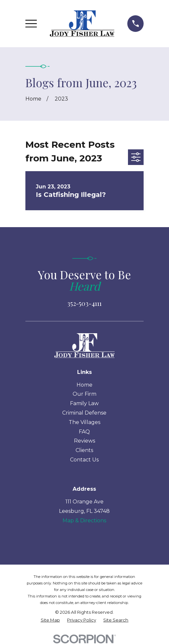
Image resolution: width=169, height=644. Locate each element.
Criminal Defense (84, 413)
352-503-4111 (84, 303)
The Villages (84, 422)
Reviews (84, 441)
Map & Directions (84, 521)
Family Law (84, 403)
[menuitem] (50, 620)
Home (84, 385)
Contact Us (84, 460)
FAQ (84, 432)
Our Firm (84, 394)
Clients (84, 450)
